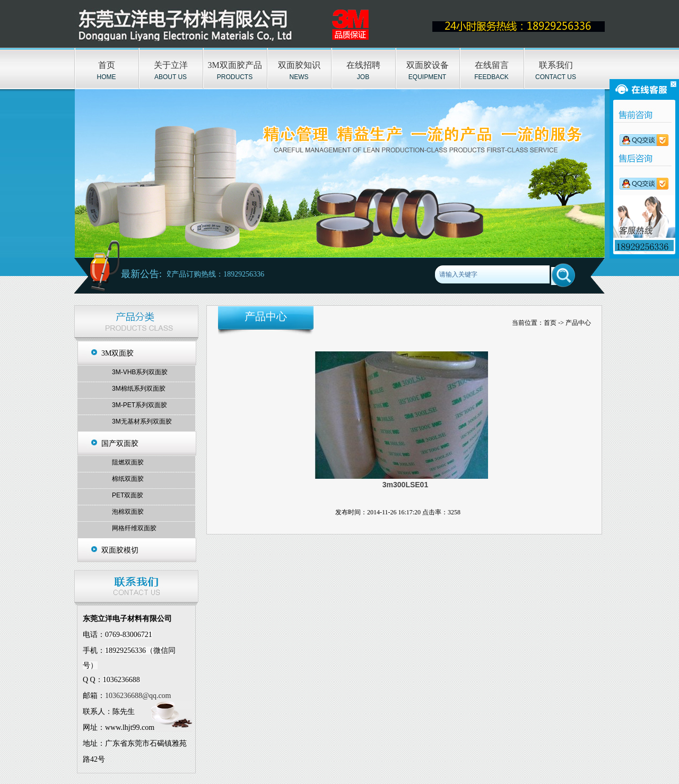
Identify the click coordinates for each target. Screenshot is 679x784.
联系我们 (556, 65)
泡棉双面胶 (128, 512)
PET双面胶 (128, 495)
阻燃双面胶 (128, 462)
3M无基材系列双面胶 (142, 421)
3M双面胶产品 (234, 65)
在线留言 (492, 65)
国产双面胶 (120, 443)
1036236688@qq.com (138, 696)
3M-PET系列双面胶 (140, 405)
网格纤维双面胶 (134, 528)
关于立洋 (171, 65)
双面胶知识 (299, 65)
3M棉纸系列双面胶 (139, 389)
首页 (107, 65)
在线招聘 (363, 65)
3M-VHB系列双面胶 (140, 372)
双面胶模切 (120, 550)
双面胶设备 (428, 65)
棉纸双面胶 (128, 479)
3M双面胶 (117, 353)
